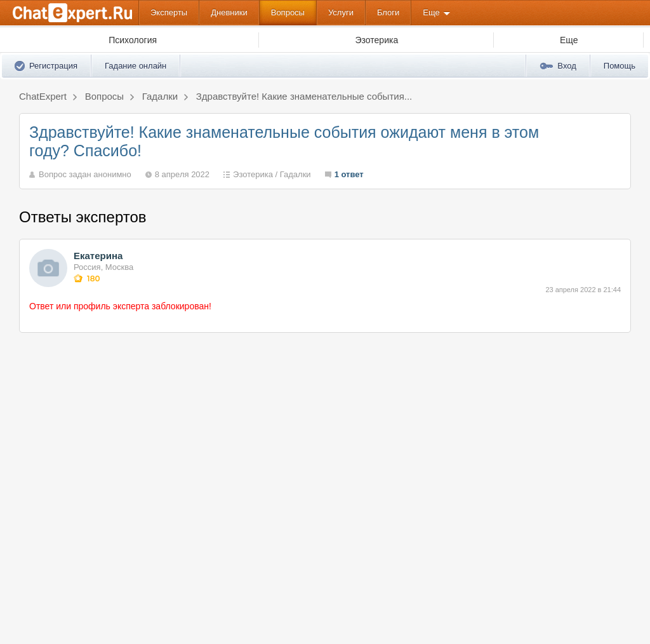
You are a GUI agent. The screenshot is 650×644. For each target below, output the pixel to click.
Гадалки (295, 174)
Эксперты (169, 12)
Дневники (229, 12)
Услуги (341, 12)
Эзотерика (253, 174)
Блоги (388, 12)
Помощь (620, 66)
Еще (431, 12)
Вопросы (288, 12)
